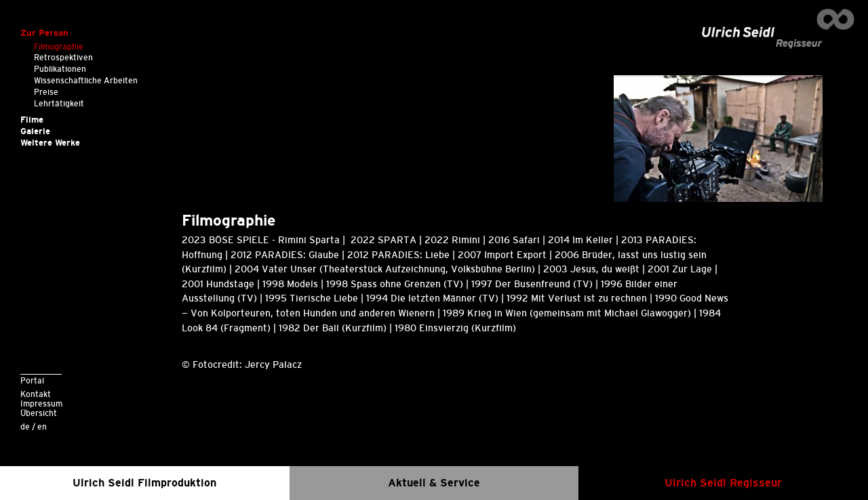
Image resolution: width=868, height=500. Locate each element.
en (42, 426)
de (25, 426)
